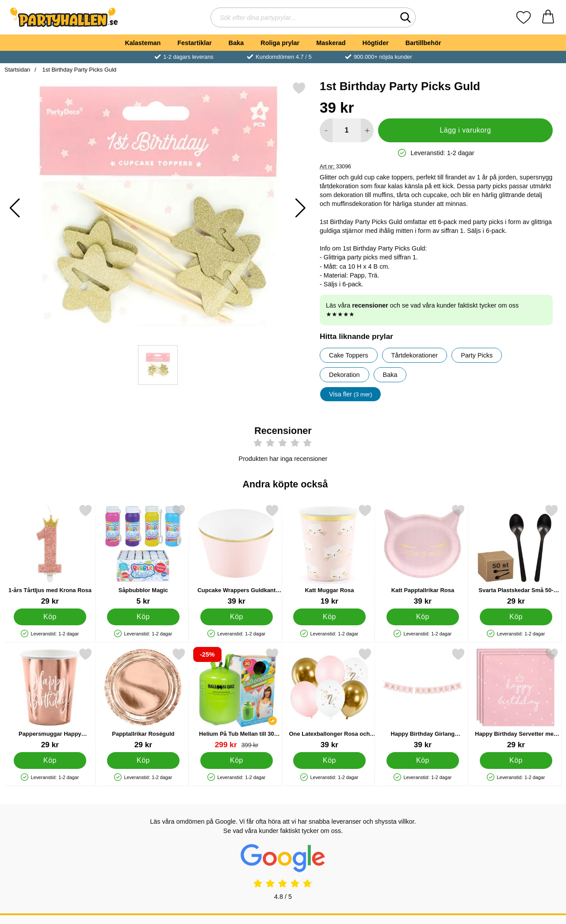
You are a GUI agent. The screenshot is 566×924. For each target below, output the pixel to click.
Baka (236, 43)
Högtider (376, 43)
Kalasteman (143, 43)
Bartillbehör (423, 43)
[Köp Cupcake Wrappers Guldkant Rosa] (236, 617)
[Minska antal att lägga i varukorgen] (326, 130)
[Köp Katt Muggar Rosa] (330, 617)
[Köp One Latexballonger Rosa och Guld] (330, 760)
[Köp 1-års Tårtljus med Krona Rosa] (50, 617)
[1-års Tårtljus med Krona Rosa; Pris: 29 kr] (50, 555)
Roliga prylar (280, 43)
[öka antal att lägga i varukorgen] (367, 130)
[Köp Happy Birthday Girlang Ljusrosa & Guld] (423, 760)
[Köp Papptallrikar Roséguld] (143, 760)
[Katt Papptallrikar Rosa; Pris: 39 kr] (423, 555)
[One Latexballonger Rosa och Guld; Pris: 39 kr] (329, 698)
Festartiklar (195, 43)
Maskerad (331, 43)
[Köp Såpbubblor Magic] (143, 617)
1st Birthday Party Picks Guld (78, 70)
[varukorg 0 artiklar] (548, 17)
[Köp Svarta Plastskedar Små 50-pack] (516, 617)
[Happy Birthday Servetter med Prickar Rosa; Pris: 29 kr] (516, 698)
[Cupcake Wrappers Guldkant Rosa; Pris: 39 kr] (237, 555)
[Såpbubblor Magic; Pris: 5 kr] (143, 555)
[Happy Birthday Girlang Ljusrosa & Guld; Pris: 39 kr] (423, 698)
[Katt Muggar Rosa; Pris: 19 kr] (329, 555)
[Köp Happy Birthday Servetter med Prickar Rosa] (516, 760)
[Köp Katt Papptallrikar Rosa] (423, 617)
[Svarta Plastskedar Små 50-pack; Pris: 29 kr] (516, 555)
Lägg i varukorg (465, 130)
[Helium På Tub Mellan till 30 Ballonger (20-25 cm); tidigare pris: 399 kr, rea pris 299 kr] (237, 698)
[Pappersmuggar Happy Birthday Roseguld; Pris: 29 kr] (50, 698)
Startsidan (17, 70)
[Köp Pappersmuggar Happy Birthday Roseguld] (50, 760)
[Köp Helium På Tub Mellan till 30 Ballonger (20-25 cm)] (236, 760)
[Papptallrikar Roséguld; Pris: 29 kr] (143, 698)
